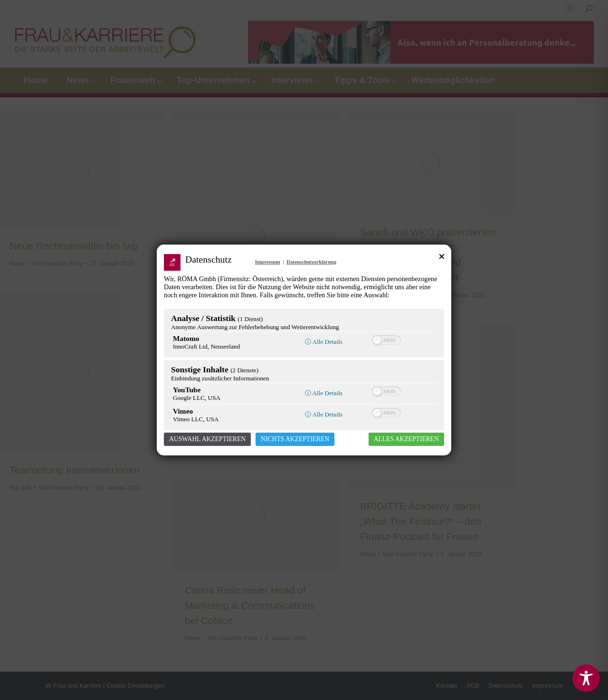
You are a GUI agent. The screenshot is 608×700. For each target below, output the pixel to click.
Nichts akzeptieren (295, 439)
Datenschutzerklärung (311, 262)
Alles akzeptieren (406, 439)
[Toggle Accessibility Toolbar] (586, 678)
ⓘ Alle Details (324, 342)
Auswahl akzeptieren (207, 439)
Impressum (268, 262)
